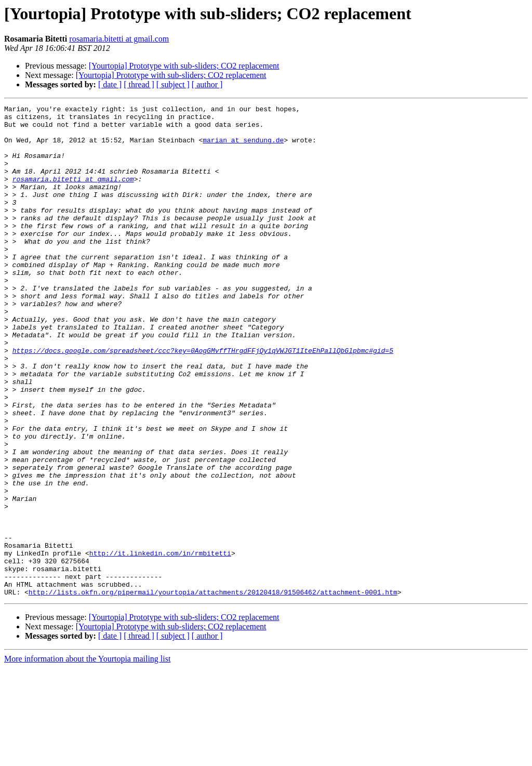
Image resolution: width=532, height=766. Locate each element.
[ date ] (110, 84)
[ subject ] (173, 84)
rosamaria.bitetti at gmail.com (119, 39)
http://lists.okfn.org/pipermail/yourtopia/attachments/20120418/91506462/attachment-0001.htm (213, 690)
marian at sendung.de (243, 148)
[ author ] (207, 84)
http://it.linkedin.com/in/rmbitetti (160, 643)
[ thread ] (139, 84)
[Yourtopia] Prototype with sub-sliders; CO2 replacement (184, 66)
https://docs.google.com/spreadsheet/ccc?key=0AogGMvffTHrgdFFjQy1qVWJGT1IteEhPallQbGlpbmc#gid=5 (203, 400)
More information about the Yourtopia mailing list (87, 757)
